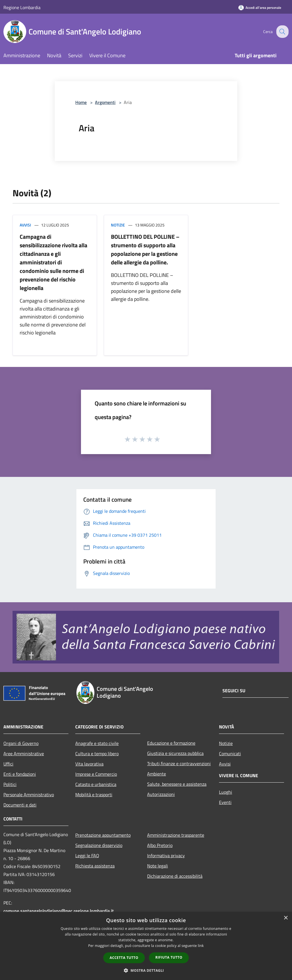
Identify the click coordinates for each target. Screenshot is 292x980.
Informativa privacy (166, 856)
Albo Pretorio (160, 845)
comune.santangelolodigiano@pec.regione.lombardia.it (59, 911)
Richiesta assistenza (95, 866)
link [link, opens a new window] (201, 946)
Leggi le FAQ (87, 856)
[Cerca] (282, 32)
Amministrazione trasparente (176, 835)
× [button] (286, 918)
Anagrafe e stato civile (97, 743)
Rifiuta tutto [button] (169, 957)
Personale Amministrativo (29, 795)
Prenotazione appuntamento (103, 835)
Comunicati (230, 754)
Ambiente (157, 774)
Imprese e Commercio (96, 774)
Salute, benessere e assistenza (177, 784)
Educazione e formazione (171, 743)
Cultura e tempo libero (97, 754)
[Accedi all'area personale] (260, 8)
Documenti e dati (20, 805)
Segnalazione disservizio (99, 845)
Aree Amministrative (24, 754)
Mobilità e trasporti (94, 795)
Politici (10, 784)
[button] (146, 970)
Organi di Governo (21, 743)
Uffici (8, 764)
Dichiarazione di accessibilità (175, 876)
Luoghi (226, 792)
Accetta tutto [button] (124, 958)
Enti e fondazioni (20, 774)
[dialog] (146, 946)
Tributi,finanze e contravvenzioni (179, 763)
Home (81, 102)
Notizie (118, 225)
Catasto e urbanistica (96, 784)
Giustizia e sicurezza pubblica (175, 753)
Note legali (158, 866)
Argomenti (105, 102)
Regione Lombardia (22, 7)
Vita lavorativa (89, 764)
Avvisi (25, 225)
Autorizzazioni (161, 794)
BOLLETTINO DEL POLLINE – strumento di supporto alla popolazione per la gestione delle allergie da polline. (145, 249)
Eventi (225, 802)
